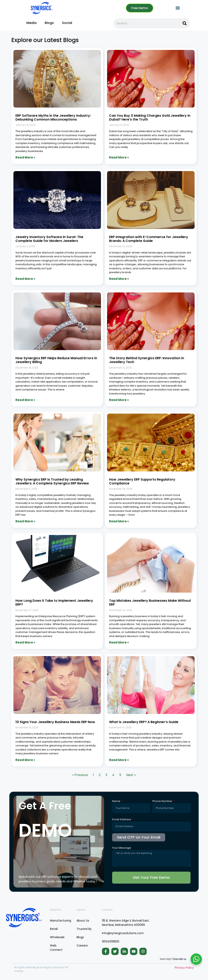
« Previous (80, 775)
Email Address (122, 820)
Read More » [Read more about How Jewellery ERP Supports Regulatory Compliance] (119, 521)
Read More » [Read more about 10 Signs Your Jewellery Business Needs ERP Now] (25, 760)
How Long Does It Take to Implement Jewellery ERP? (54, 603)
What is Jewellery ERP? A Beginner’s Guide (144, 722)
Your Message (122, 848)
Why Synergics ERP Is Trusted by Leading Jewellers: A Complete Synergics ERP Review (52, 481)
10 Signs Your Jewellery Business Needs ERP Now (55, 722)
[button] (178, 8)
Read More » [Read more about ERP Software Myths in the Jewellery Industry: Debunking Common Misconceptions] (25, 157)
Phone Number (163, 801)
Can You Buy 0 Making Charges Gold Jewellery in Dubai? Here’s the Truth (150, 118)
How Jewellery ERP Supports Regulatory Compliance (142, 481)
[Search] (185, 23)
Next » (131, 775)
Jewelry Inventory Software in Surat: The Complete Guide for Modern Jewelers (49, 239)
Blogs (49, 23)
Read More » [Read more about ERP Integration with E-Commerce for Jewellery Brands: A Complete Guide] (119, 279)
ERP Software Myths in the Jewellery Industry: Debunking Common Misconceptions (53, 118)
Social (67, 23)
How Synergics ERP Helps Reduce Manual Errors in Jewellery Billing (56, 360)
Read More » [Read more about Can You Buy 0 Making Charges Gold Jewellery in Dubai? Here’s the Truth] (119, 157)
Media (31, 23)
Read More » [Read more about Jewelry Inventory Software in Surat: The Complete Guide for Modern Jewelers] (25, 279)
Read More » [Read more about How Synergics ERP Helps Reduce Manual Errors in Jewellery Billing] (25, 400)
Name (116, 801)
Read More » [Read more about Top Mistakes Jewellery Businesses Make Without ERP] (119, 642)
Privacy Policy (184, 968)
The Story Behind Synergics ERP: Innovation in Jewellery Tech (147, 360)
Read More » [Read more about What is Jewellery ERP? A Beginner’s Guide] (119, 760)
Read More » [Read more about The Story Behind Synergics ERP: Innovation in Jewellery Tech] (119, 400)
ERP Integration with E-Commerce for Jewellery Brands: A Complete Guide (149, 239)
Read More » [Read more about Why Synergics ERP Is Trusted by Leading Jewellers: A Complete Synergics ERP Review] (25, 521)
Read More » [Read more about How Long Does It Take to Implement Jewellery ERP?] (25, 642)
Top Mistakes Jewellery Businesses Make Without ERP (150, 603)
